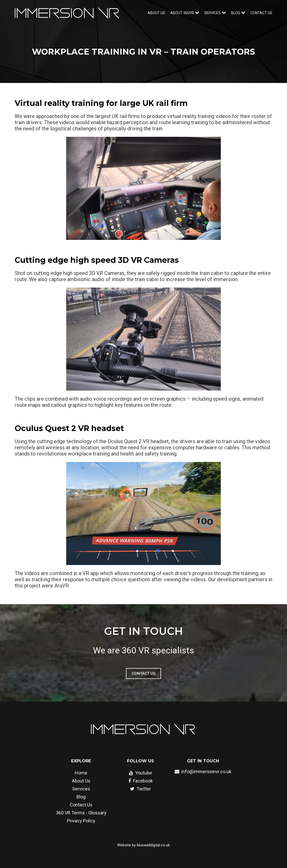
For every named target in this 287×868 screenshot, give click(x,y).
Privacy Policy (81, 821)
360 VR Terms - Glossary (81, 813)
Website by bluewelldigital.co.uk (143, 845)
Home (81, 773)
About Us (156, 13)
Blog (81, 797)
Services (81, 789)
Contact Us (261, 13)
